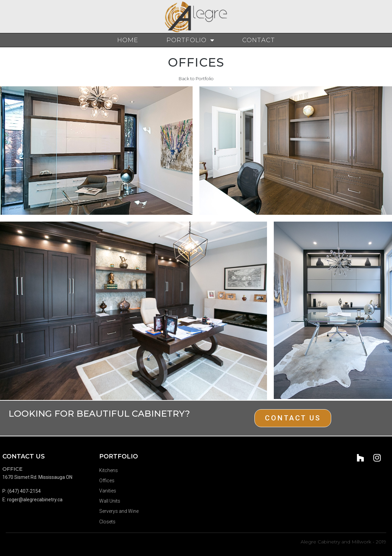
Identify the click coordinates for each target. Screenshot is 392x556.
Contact (259, 40)
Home (128, 40)
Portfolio (190, 40)
